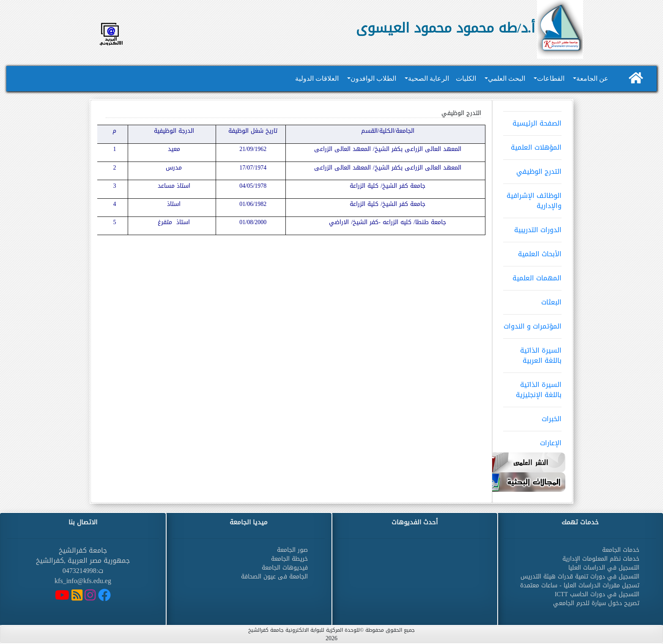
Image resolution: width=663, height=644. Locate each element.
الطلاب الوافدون (373, 78)
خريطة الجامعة (289, 559)
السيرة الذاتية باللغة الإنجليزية (532, 387)
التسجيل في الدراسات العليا (604, 568)
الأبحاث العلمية (532, 251)
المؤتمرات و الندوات (532, 323)
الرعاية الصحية (429, 78)
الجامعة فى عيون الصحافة (274, 577)
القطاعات (551, 78)
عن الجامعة (592, 78)
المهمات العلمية (532, 275)
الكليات (466, 78)
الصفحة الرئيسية (532, 121)
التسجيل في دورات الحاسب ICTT (597, 594)
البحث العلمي (507, 78)
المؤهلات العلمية (532, 145)
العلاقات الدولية (317, 78)
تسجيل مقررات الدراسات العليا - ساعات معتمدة (580, 585)
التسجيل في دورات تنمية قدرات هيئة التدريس (580, 577)
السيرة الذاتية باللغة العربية (532, 353)
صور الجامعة (292, 550)
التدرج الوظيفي (532, 169)
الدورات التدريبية (532, 227)
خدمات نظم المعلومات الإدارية (601, 559)
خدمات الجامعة (621, 550)
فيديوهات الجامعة (285, 568)
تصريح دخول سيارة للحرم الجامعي (596, 603)
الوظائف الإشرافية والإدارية (532, 198)
